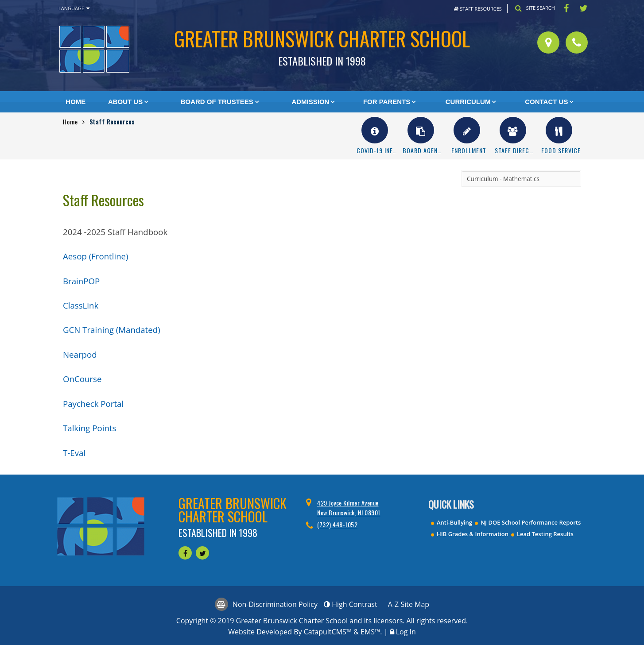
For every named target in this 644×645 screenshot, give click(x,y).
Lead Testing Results (545, 534)
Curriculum (468, 102)
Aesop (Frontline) (96, 256)
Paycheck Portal (93, 404)
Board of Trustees (217, 102)
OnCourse (82, 379)
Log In (406, 632)
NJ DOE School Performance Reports (531, 522)
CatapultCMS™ (328, 632)
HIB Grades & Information (473, 534)
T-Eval (74, 453)
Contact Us (546, 102)
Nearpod (80, 354)
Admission (310, 102)
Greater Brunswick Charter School (322, 45)
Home (76, 102)
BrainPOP (81, 281)
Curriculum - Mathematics (503, 179)
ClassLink (81, 305)
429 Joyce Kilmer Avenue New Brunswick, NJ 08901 (349, 508)
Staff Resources (478, 9)
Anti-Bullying (454, 522)
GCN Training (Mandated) (112, 330)
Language (74, 8)
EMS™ (370, 632)
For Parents (387, 102)
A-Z (409, 604)
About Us (125, 102)
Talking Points (89, 428)
